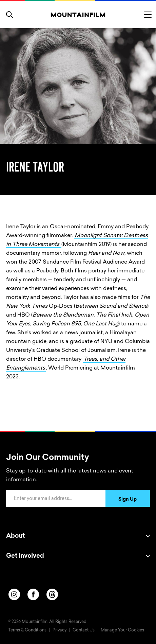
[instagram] (14, 594)
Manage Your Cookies (122, 630)
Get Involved (78, 556)
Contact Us (84, 630)
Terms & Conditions (27, 630)
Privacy (60, 630)
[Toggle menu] (148, 15)
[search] (9, 15)
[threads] (52, 594)
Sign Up (128, 500)
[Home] (78, 15)
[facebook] (33, 594)
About (78, 536)
